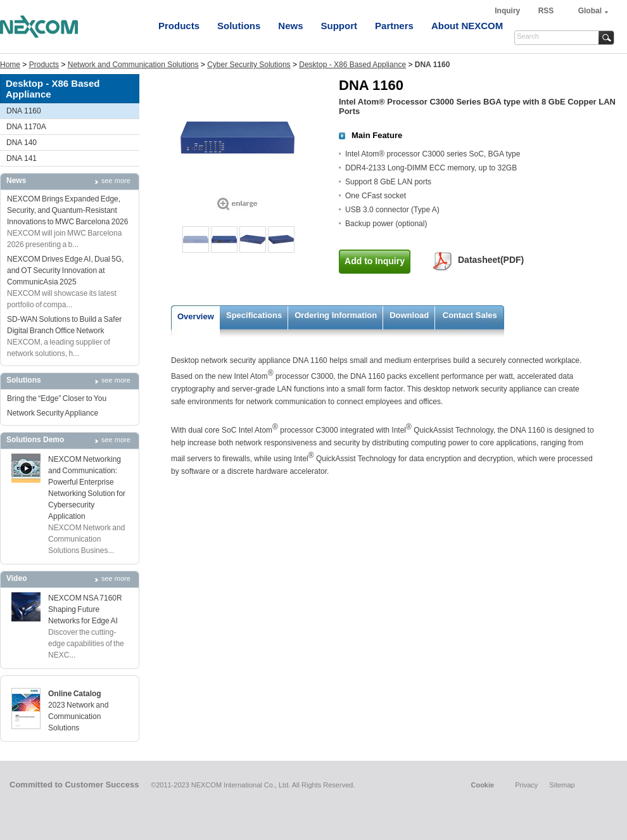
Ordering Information (336, 315)
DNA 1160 (24, 111)
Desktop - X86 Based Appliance (352, 65)
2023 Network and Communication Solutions (78, 716)
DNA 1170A (26, 127)
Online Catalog (75, 694)
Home (10, 65)
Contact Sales (470, 315)
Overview (196, 316)
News (290, 26)
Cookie (482, 785)
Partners (394, 26)
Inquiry (508, 11)
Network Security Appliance (53, 413)
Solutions (239, 26)
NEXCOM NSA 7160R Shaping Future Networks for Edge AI (85, 609)
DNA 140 (22, 143)
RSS (546, 11)
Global (590, 11)
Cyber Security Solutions (249, 65)
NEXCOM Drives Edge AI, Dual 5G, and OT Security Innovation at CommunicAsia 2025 (65, 270)
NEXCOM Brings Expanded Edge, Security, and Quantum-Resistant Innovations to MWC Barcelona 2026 (67, 210)
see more (116, 181)
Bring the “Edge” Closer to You (57, 398)
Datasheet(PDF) (491, 260)
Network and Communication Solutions (133, 65)
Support (339, 26)
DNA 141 (22, 158)
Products (179, 26)
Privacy (526, 785)
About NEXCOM (467, 26)
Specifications (254, 315)
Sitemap (562, 785)
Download (409, 315)
